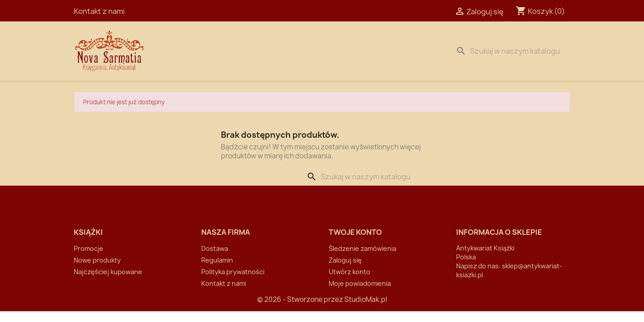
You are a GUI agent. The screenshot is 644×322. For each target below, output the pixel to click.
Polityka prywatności (233, 272)
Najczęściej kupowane (108, 272)
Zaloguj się (345, 260)
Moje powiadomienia (360, 283)
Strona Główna (200, 51)
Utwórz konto (350, 272)
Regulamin (217, 260)
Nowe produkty (97, 260)
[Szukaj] (511, 51)
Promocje (89, 248)
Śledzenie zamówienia (362, 248)
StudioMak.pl (366, 299)
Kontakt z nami (99, 11)
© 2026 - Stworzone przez (301, 299)
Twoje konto (355, 232)
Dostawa (257, 51)
